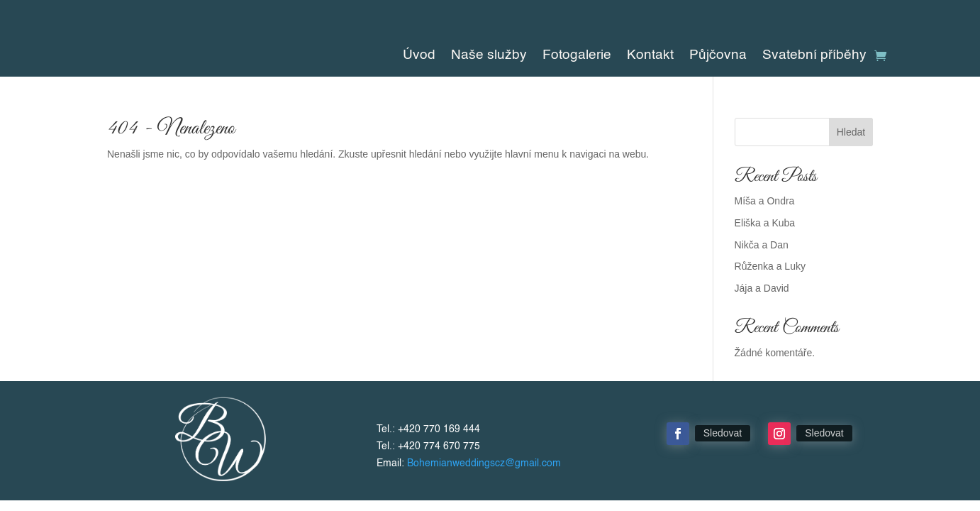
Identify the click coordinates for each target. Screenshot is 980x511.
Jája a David (762, 288)
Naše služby (489, 56)
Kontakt (650, 56)
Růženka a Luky (770, 266)
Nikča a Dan (762, 245)
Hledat (851, 132)
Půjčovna (718, 56)
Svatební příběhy (814, 56)
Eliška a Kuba (765, 223)
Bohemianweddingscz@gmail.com (484, 463)
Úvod (419, 56)
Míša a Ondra (765, 201)
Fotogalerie (577, 56)
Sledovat (723, 433)
